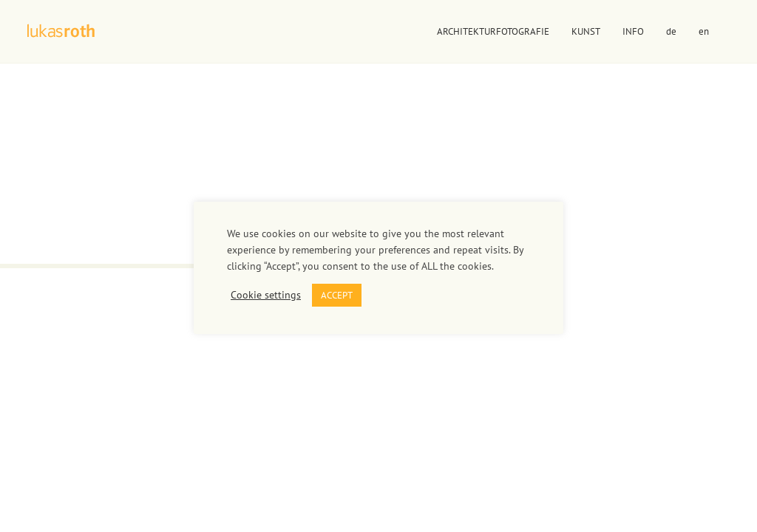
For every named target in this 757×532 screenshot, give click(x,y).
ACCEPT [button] (337, 295)
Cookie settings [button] (266, 295)
